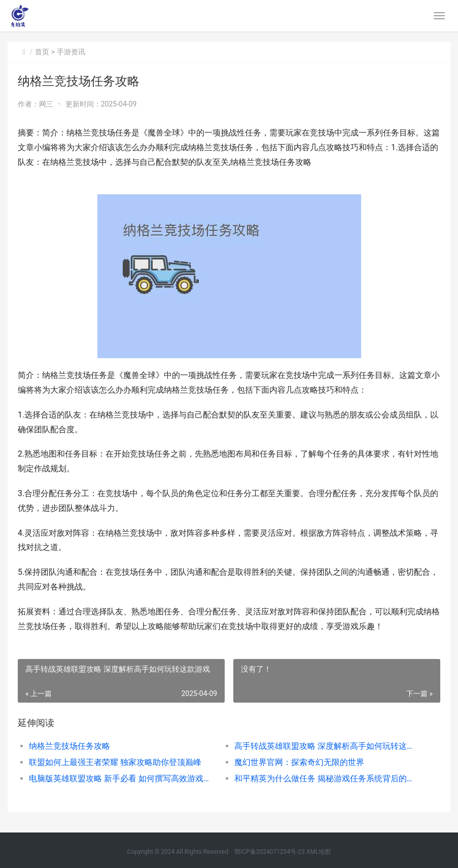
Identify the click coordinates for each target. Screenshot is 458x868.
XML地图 (319, 852)
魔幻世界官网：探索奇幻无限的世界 (299, 762)
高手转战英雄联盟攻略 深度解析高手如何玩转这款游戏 (327, 746)
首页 (42, 52)
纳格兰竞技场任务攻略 (69, 746)
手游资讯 (71, 52)
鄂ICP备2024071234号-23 (270, 852)
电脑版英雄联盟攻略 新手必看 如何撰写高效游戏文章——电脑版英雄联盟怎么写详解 (121, 778)
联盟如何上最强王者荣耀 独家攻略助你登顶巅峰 (115, 762)
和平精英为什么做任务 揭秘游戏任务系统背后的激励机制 (327, 778)
